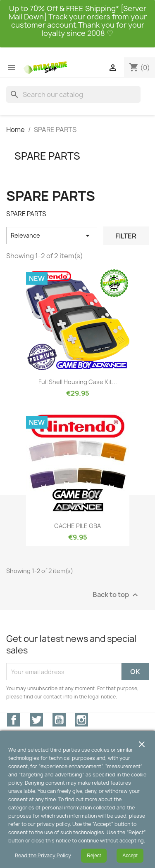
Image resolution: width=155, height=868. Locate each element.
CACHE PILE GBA (77, 526)
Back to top (116, 595)
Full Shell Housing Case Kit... (78, 382)
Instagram (81, 720)
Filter (126, 236)
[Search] (73, 94)
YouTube (59, 720)
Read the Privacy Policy (43, 855)
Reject (94, 856)
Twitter (36, 720)
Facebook (14, 720)
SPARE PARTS (47, 156)
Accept (130, 856)
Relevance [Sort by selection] (52, 236)
